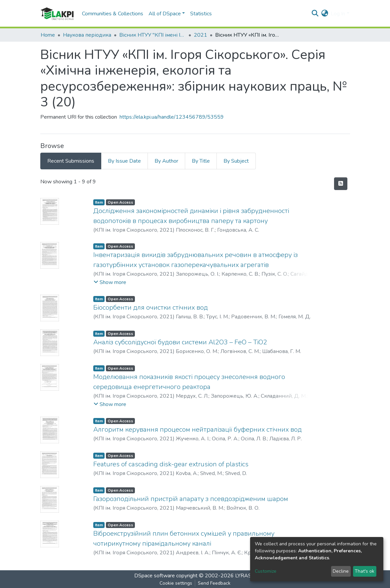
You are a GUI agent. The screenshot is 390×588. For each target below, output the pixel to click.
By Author (166, 161)
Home (48, 35)
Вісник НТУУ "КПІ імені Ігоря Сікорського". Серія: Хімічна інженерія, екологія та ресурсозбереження (153, 35)
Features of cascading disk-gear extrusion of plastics (171, 464)
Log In (338, 14)
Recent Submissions (71, 161)
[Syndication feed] (341, 184)
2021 (200, 35)
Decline (341, 571)
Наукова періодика (87, 35)
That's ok (365, 571)
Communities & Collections (113, 14)
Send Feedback (214, 583)
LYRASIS (246, 576)
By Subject (236, 161)
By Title (201, 161)
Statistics (201, 14)
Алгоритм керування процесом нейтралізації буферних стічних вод (197, 429)
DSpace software (155, 576)
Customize (266, 571)
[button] (325, 14)
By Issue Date (124, 161)
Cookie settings (176, 583)
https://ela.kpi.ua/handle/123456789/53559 (172, 117)
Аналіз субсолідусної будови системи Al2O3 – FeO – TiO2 (180, 342)
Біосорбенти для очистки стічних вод (151, 307)
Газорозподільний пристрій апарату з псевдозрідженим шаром (191, 499)
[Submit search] (315, 14)
